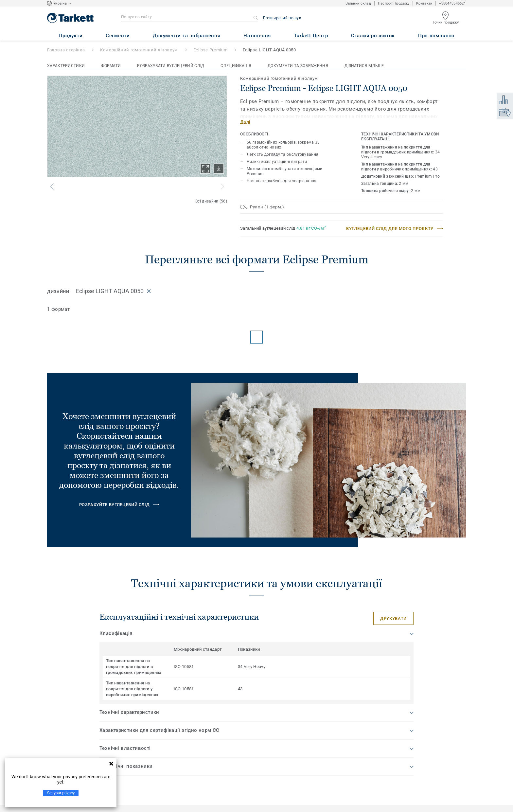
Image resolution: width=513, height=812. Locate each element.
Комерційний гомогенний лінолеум (139, 50)
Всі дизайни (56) (211, 201)
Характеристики (66, 66)
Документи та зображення (298, 66)
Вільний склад (358, 3)
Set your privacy (61, 793)
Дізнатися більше (364, 66)
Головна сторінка (66, 50)
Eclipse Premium (211, 50)
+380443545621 (452, 3)
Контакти (424, 3)
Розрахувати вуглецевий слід (171, 66)
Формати (111, 66)
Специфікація (236, 66)
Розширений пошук (282, 18)
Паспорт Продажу (394, 3)
